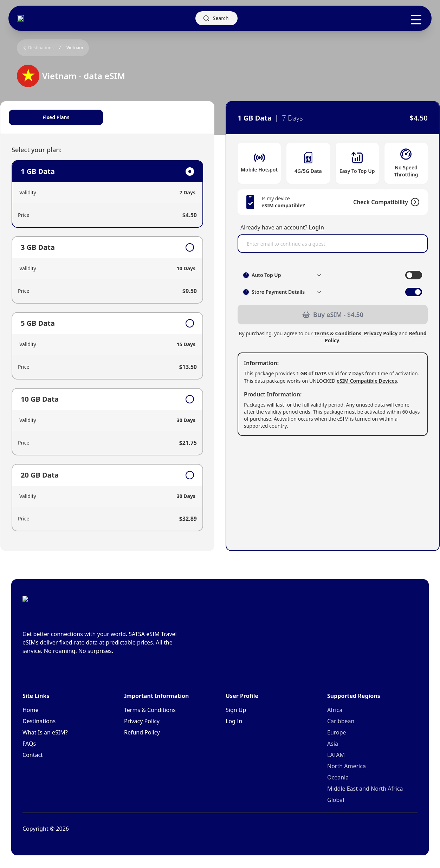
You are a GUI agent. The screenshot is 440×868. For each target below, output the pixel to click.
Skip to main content (26, 6)
